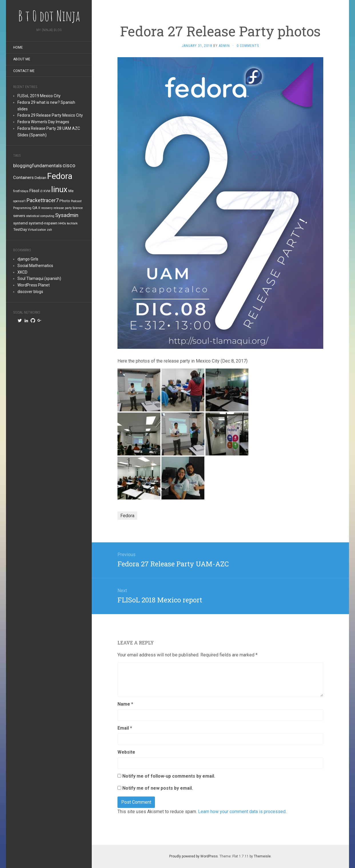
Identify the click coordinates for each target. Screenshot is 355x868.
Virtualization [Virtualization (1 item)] (37, 230)
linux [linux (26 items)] (59, 189)
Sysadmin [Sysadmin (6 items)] (67, 215)
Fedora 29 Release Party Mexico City (50, 115)
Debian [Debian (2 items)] (40, 178)
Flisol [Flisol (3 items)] (34, 191)
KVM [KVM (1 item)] (47, 191)
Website (126, 752)
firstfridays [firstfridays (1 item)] (21, 191)
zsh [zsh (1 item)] (49, 230)
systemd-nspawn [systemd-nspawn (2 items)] (43, 223)
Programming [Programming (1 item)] (22, 208)
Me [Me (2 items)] (71, 191)
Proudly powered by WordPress (194, 856)
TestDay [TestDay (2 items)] (20, 229)
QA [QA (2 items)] (35, 208)
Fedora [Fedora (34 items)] (60, 176)
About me (22, 59)
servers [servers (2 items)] (19, 216)
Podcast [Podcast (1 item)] (76, 201)
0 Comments (248, 46)
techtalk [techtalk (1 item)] (72, 223)
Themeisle (262, 856)
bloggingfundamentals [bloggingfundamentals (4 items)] (37, 166)
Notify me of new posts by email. (158, 788)
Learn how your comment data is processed (242, 812)
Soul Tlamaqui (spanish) (39, 278)
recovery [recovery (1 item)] (47, 208)
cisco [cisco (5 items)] (69, 165)
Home (18, 47)
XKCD (22, 272)
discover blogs (30, 292)
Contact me (24, 71)
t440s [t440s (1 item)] (62, 223)
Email (125, 728)
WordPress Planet (34, 285)
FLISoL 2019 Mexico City (39, 96)
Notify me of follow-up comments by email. (169, 776)
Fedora (127, 516)
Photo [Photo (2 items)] (65, 201)
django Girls (28, 259)
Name (125, 704)
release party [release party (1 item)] (63, 208)
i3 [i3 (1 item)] (41, 191)
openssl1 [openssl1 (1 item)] (19, 201)
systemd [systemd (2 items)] (20, 223)
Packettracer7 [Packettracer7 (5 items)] (43, 200)
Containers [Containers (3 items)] (23, 178)
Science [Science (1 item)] (78, 208)
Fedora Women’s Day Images (43, 122)
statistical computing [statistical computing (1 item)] (40, 216)
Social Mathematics (35, 266)
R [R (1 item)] (39, 208)
